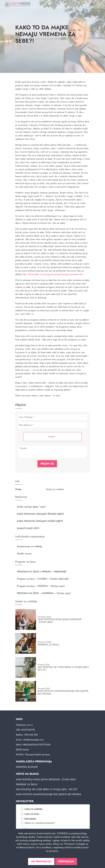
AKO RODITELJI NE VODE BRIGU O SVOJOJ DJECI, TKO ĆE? (47, 789)
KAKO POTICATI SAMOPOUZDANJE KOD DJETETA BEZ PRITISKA (49, 794)
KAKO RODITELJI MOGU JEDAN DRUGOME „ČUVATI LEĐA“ (46, 779)
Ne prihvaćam (41, 861)
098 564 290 (31, 735)
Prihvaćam (66, 861)
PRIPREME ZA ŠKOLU (27, 784)
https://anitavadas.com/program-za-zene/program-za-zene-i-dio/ (53, 274)
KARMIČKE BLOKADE (27, 767)
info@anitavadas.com (33, 740)
